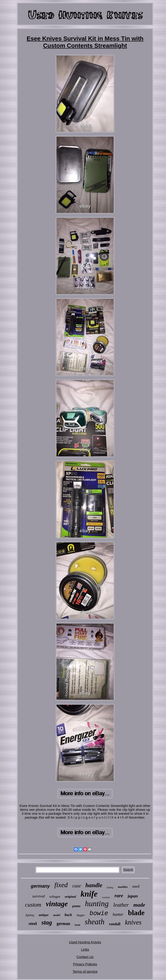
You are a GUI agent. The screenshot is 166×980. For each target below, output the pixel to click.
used (136, 886)
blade (136, 913)
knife (89, 894)
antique (44, 915)
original (70, 897)
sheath (94, 922)
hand (78, 925)
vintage (57, 904)
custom (33, 905)
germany (40, 886)
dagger (81, 915)
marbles (123, 887)
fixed (61, 885)
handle (94, 885)
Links (85, 949)
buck (68, 915)
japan (133, 896)
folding (110, 888)
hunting (97, 904)
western (106, 897)
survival (39, 896)
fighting (30, 915)
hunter (118, 914)
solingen (55, 897)
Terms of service (85, 971)
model (57, 915)
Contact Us (85, 957)
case (76, 886)
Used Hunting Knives (85, 942)
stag (47, 922)
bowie (99, 914)
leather (121, 905)
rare (119, 896)
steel (33, 923)
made (139, 905)
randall (115, 924)
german (63, 924)
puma (76, 906)
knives (133, 922)
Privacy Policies (85, 964)
